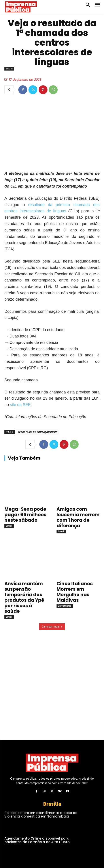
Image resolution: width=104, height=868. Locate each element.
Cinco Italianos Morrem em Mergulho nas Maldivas (75, 592)
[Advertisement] (42, 674)
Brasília (9, 69)
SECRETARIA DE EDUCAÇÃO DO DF (37, 432)
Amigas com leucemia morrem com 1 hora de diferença (78, 517)
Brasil (9, 526)
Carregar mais (52, 627)
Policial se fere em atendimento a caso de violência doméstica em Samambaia (41, 815)
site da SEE (20, 405)
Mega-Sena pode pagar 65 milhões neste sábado (25, 515)
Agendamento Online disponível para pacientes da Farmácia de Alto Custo (37, 840)
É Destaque (65, 606)
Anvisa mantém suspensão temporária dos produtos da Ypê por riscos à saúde (24, 597)
